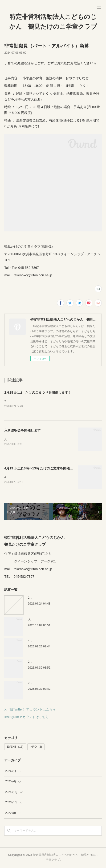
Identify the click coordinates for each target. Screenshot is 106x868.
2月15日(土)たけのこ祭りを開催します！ (54, 663)
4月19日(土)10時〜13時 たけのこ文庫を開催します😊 (44, 469)
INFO (36, 748)
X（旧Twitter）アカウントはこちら (30, 710)
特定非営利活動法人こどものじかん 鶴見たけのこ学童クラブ (53, 21)
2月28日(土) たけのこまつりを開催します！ (38, 392)
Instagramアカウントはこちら (26, 718)
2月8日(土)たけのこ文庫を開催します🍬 (53, 684)
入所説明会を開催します (22, 431)
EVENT (15, 748)
